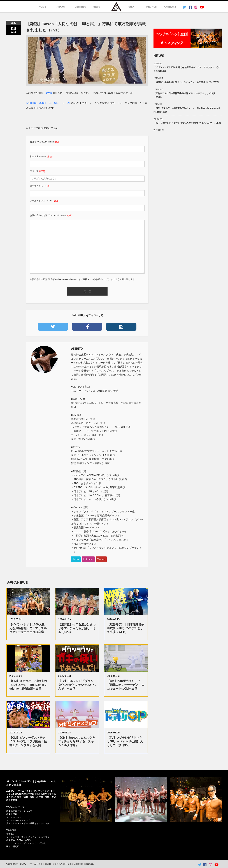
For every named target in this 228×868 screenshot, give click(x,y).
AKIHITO (31, 103)
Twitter (76, 559)
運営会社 (11, 834)
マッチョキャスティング (18, 820)
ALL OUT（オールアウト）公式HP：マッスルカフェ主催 (46, 864)
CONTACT (170, 7)
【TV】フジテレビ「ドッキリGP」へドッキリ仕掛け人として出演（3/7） (125, 741)
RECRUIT (152, 7)
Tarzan (48, 93)
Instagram (88, 559)
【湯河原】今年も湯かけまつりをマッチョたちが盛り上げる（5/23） (77, 628)
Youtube (101, 559)
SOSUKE (54, 103)
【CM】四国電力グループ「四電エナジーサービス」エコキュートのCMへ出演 (126, 685)
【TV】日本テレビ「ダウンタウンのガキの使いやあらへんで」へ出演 (77, 685)
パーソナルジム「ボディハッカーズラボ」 (27, 843)
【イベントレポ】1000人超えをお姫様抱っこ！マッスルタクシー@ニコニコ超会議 (28, 628)
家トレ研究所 (13, 846)
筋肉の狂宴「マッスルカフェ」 (21, 811)
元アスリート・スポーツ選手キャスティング (28, 823)
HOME (42, 7)
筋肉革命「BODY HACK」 (19, 840)
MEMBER (80, 7)
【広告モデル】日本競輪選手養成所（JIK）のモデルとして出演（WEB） (126, 628)
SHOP (132, 7)
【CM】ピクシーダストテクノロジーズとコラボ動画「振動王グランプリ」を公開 (28, 741)
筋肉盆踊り (12, 814)
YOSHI (43, 103)
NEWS (96, 7)
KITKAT (66, 103)
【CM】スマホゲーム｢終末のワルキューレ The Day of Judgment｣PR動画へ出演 (28, 685)
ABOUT (61, 7)
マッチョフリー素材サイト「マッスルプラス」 (29, 837)
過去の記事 (159, 130)
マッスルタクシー (15, 817)
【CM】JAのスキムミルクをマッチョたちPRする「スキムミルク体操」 (77, 741)
